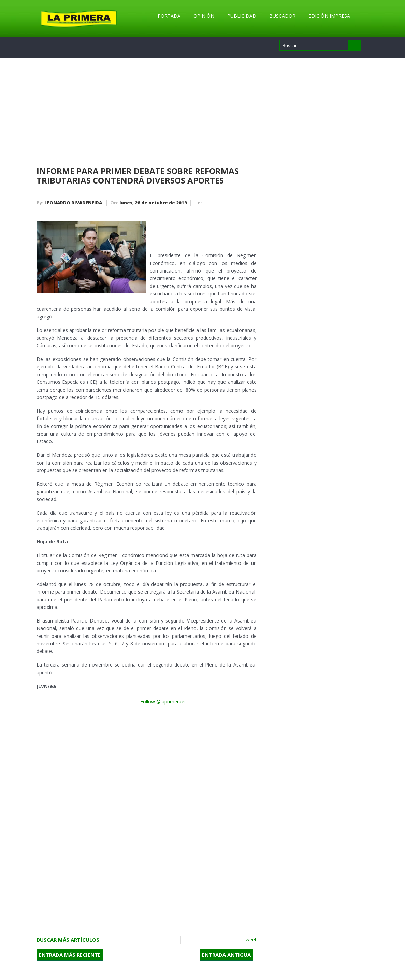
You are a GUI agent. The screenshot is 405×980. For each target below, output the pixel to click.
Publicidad (242, 16)
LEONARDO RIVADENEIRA (73, 203)
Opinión (204, 16)
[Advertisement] (147, 112)
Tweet (250, 940)
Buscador (282, 16)
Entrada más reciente (70, 955)
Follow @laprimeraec (163, 701)
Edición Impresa (329, 16)
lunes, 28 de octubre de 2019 (153, 203)
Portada (169, 16)
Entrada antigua (226, 955)
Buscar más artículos (68, 940)
